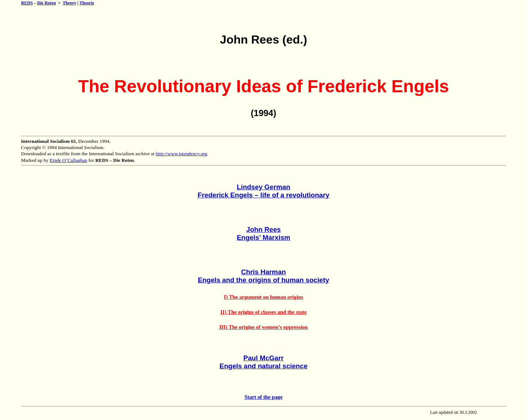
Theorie (87, 3)
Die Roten (47, 3)
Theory (69, 3)
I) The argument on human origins (264, 297)
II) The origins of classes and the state (263, 312)
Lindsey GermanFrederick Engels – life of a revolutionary (263, 191)
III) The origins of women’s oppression (263, 327)
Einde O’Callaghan (69, 160)
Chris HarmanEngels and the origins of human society (264, 276)
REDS (27, 3)
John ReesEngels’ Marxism (263, 233)
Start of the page (263, 397)
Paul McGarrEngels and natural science (264, 362)
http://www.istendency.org (181, 154)
